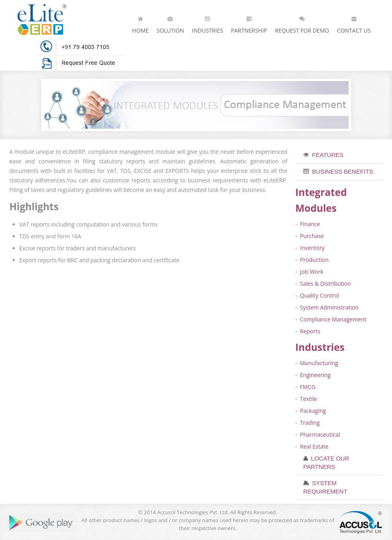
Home (141, 23)
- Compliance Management (331, 319)
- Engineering (313, 375)
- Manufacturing (317, 363)
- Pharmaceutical (318, 435)
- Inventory (310, 248)
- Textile (306, 399)
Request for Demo (302, 23)
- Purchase (310, 236)
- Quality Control (317, 295)
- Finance (308, 224)
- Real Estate (312, 446)
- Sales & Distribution (323, 284)
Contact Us (354, 23)
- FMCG (306, 387)
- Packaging (311, 411)
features (327, 155)
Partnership (249, 23)
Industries (207, 23)
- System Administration (327, 307)
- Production (312, 260)
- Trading (308, 423)
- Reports (308, 331)
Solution (170, 23)
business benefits (342, 171)
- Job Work (310, 272)
